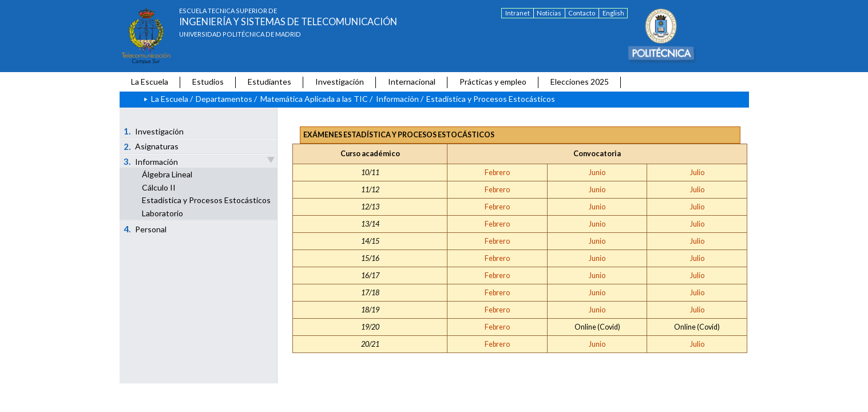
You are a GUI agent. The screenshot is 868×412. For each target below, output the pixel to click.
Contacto (582, 13)
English (613, 13)
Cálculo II (159, 187)
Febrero (497, 173)
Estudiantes (269, 82)
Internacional (412, 82)
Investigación (340, 82)
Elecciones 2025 (580, 82)
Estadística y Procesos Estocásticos (206, 200)
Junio (597, 173)
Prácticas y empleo (493, 82)
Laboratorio (162, 213)
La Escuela (150, 82)
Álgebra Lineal (167, 174)
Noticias (549, 13)
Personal (145, 229)
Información (397, 99)
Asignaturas (151, 146)
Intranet (518, 13)
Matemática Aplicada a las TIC (314, 99)
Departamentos (224, 99)
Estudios (208, 82)
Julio (697, 173)
